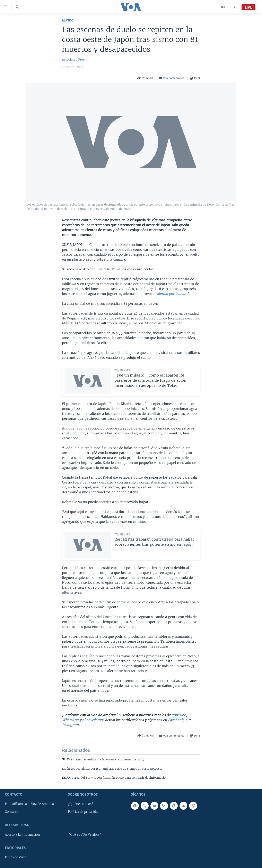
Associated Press (74, 60)
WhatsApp (70, 720)
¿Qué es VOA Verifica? (85, 835)
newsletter (95, 720)
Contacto (12, 812)
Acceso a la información (22, 835)
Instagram (70, 725)
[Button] (146, 78)
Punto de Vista (16, 858)
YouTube (178, 715)
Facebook (176, 720)
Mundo (68, 21)
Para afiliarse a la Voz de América (29, 804)
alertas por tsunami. (173, 294)
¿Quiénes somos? (80, 804)
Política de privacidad (84, 812)
